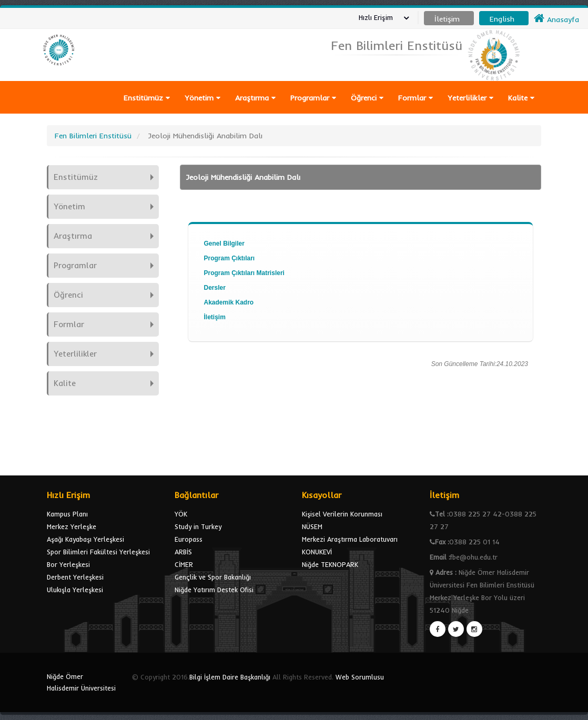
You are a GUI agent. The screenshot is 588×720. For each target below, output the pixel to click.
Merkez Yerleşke (72, 526)
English (502, 19)
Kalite (521, 98)
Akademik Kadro (229, 302)
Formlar (415, 98)
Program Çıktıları (230, 258)
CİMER (184, 564)
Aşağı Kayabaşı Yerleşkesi (85, 539)
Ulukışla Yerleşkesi (75, 590)
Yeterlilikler (470, 98)
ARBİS (183, 552)
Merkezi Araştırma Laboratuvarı (350, 539)
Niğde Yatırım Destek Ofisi (214, 590)
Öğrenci (367, 98)
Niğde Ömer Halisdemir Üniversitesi (81, 682)
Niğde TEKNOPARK (330, 564)
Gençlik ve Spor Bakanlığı (213, 577)
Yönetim (202, 98)
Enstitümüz (147, 98)
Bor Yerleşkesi (68, 564)
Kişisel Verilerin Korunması (342, 514)
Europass (189, 539)
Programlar (313, 98)
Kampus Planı (67, 514)
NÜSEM (312, 526)
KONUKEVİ (317, 552)
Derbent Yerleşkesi (75, 577)
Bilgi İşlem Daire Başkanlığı (230, 677)
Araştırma (255, 98)
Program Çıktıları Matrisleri (244, 273)
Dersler (215, 288)
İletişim (215, 317)
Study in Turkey (198, 526)
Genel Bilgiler (224, 244)
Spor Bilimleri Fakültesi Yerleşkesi (98, 552)
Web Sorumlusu (360, 677)
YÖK (181, 514)
